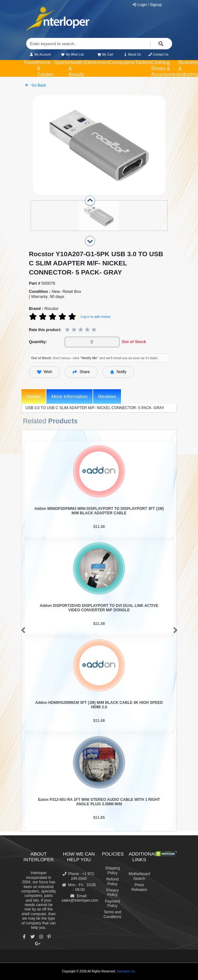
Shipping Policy (113, 870)
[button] (22, 631)
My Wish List (72, 54)
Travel (30, 62)
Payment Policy (112, 904)
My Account (40, 54)
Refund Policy (113, 881)
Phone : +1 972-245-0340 (79, 876)
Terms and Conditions (113, 914)
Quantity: (38, 342)
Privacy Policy (112, 892)
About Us (132, 54)
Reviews (107, 396)
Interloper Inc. (126, 971)
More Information (69, 396)
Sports (61, 62)
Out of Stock (134, 342)
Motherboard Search (140, 876)
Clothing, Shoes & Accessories (165, 68)
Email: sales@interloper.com (80, 898)
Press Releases (139, 887)
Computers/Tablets (130, 62)
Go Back (36, 85)
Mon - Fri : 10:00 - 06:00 (79, 887)
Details (34, 396)
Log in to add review (95, 317)
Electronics (97, 62)
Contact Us (158, 54)
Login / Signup (147, 5)
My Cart (105, 54)
